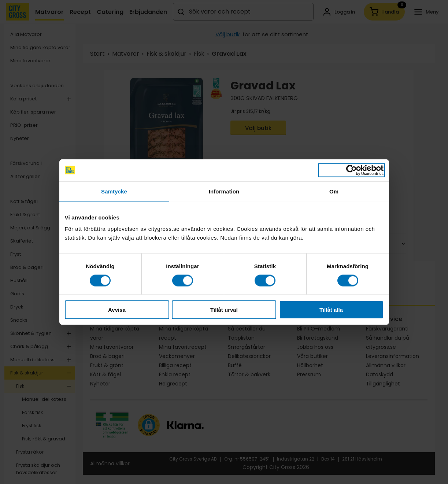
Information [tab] (224, 191)
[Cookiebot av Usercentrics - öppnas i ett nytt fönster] (351, 170)
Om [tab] (334, 191)
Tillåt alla (331, 310)
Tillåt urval (224, 310)
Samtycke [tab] (114, 191)
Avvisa (117, 310)
